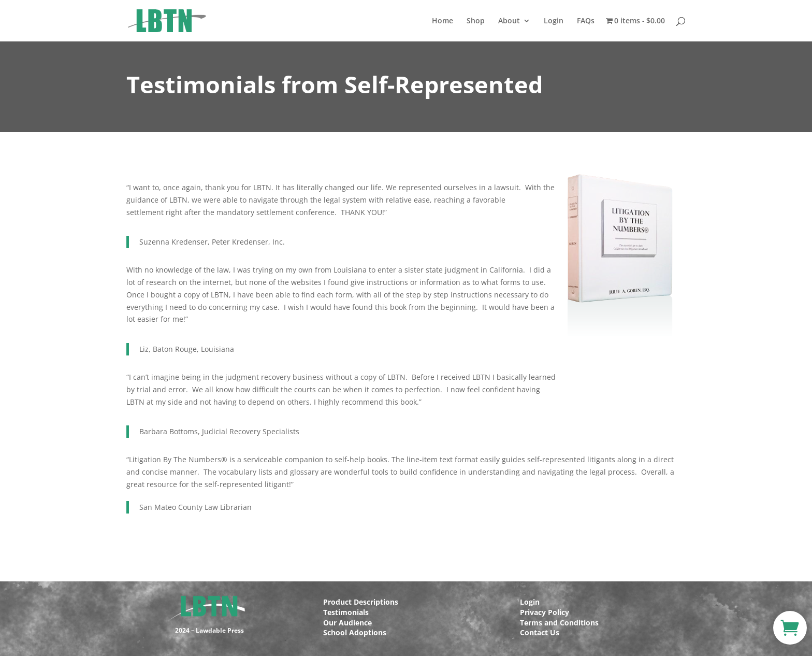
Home (443, 21)
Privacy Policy (545, 612)
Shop (476, 21)
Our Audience (347, 623)
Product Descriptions (361, 602)
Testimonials (346, 612)
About (509, 21)
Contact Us (540, 632)
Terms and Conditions (559, 623)
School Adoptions (355, 632)
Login (554, 21)
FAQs (586, 21)
